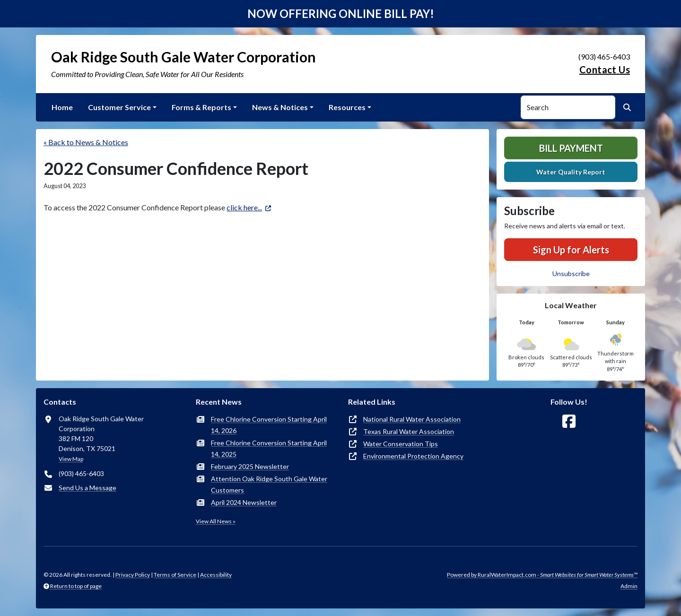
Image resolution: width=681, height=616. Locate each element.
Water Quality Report (571, 172)
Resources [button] (347, 107)
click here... (244, 207)
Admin (629, 586)
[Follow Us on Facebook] (569, 421)
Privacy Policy (133, 575)
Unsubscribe (571, 273)
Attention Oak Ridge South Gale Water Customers (269, 484)
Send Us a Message (87, 488)
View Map (71, 459)
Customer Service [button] (119, 107)
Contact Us (605, 69)
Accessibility (216, 575)
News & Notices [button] (280, 107)
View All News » (216, 521)
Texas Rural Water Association (409, 431)
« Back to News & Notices (86, 142)
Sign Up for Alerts (571, 250)
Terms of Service (175, 575)
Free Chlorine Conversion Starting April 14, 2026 (269, 425)
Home (62, 107)
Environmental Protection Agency (413, 456)
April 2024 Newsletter (244, 502)
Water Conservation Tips (401, 444)
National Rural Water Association (412, 419)
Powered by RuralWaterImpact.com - (542, 575)
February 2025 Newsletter (250, 466)
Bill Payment (571, 148)
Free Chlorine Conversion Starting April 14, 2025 (269, 448)
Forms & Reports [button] (201, 107)
